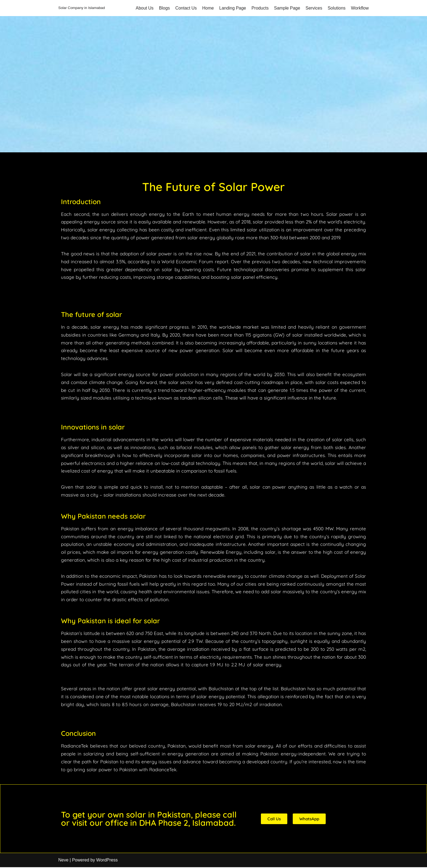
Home (208, 8)
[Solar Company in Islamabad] (82, 8)
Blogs (164, 8)
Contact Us (186, 8)
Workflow (360, 8)
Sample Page (287, 8)
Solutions (337, 8)
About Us (144, 8)
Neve (63, 861)
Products (260, 8)
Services (314, 8)
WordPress (107, 861)
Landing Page (232, 8)
